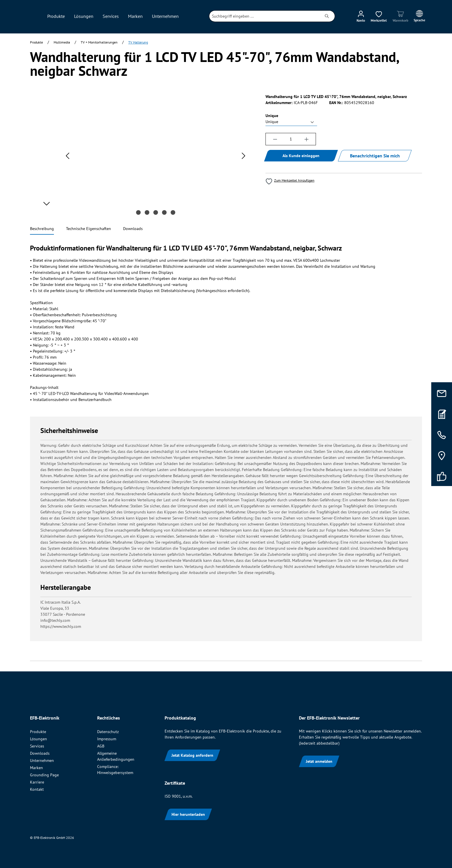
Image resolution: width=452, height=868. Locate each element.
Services (37, 746)
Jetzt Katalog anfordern (192, 755)
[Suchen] (327, 16)
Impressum (107, 739)
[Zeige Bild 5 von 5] (173, 212)
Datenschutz (108, 732)
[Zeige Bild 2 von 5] (147, 212)
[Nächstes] (244, 156)
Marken (36, 768)
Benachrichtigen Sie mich (375, 156)
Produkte (38, 732)
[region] (142, 156)
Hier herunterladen (188, 814)
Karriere (37, 782)
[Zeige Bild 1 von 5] (138, 212)
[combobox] (264, 16)
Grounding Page (44, 775)
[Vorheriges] (67, 156)
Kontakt (37, 789)
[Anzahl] (291, 139)
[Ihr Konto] (361, 16)
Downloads (40, 753)
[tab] (42, 229)
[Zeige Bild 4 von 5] (164, 212)
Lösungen (38, 739)
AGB (101, 746)
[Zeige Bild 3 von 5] (156, 212)
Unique (272, 115)
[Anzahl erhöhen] (307, 139)
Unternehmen (42, 760)
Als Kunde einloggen (301, 156)
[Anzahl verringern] (275, 139)
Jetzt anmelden (319, 761)
